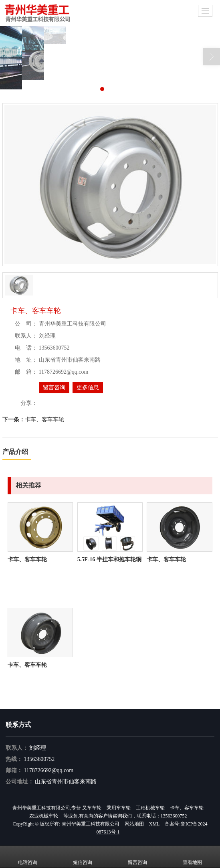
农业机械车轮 (44, 816)
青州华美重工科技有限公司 (91, 824)
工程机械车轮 (150, 808)
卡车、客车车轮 (44, 419)
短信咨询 (83, 857)
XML (154, 824)
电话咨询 (28, 857)
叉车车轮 (92, 808)
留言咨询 (54, 387)
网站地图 (134, 824)
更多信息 (88, 387)
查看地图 (192, 857)
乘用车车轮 (119, 808)
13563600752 (39, 759)
